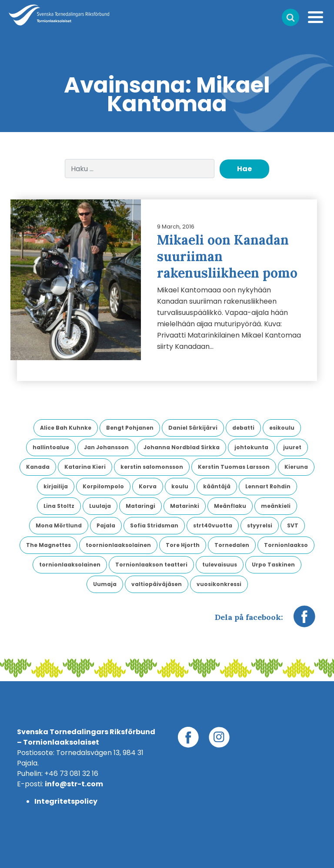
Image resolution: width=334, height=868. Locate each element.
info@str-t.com (74, 784)
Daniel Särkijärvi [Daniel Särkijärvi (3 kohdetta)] (193, 428)
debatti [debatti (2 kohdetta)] (243, 428)
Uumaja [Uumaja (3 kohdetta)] (105, 584)
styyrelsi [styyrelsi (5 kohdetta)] (260, 525)
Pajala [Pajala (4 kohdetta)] (106, 525)
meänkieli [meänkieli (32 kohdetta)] (276, 506)
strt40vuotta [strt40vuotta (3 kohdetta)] (213, 525)
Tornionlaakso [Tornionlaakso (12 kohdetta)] (286, 545)
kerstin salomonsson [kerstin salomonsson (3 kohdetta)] (152, 467)
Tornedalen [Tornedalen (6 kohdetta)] (232, 545)
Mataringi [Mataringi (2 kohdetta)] (140, 506)
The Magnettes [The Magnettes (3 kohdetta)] (48, 545)
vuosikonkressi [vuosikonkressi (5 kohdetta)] (219, 584)
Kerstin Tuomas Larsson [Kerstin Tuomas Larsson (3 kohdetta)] (234, 467)
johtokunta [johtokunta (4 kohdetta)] (251, 447)
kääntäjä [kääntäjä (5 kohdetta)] (217, 486)
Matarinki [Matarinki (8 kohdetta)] (185, 506)
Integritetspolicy (66, 801)
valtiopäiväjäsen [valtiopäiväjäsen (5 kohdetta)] (157, 584)
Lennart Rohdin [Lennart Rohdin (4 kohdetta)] (268, 486)
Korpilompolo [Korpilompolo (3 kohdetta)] (103, 486)
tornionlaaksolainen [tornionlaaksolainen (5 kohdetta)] (70, 565)
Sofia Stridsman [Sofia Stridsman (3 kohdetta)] (154, 525)
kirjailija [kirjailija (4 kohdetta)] (56, 486)
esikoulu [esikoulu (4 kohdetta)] (282, 428)
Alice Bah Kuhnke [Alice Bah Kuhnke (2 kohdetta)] (66, 428)
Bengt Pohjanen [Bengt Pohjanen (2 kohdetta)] (130, 428)
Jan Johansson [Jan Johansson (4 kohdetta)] (106, 447)
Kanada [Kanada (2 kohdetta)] (38, 467)
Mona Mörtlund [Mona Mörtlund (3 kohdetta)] (59, 525)
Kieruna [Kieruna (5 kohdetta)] (296, 467)
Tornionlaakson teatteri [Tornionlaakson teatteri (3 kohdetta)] (151, 565)
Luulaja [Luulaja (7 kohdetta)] (100, 506)
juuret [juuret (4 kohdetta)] (292, 447)
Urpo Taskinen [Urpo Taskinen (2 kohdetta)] (273, 565)
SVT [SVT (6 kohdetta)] (293, 525)
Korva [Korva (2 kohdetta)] (148, 486)
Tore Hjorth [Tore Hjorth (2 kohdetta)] (183, 545)
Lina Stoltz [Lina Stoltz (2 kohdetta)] (59, 506)
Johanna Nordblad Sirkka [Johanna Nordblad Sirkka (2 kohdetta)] (182, 447)
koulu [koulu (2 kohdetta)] (180, 486)
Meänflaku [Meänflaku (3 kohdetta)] (230, 506)
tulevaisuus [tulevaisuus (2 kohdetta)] (220, 565)
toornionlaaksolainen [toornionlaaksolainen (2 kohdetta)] (118, 545)
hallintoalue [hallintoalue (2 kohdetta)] (51, 447)
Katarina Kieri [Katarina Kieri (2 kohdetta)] (85, 467)
